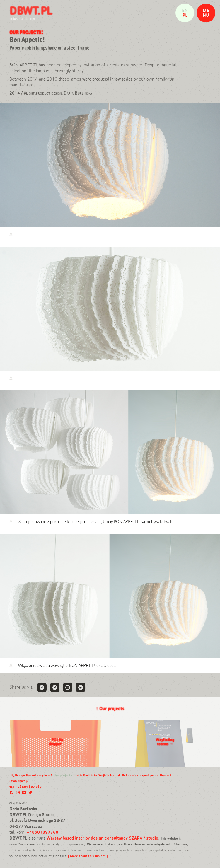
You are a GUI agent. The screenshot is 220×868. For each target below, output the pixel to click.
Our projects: (26, 32)
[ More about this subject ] (88, 856)
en (185, 10)
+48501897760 (42, 832)
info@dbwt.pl (19, 781)
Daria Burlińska (86, 775)
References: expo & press (140, 775)
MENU (206, 13)
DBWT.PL (31, 11)
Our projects (110, 709)
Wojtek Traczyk (110, 775)
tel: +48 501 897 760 (25, 787)
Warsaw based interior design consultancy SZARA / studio (102, 838)
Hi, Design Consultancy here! (31, 775)
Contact (166, 775)
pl (185, 15)
